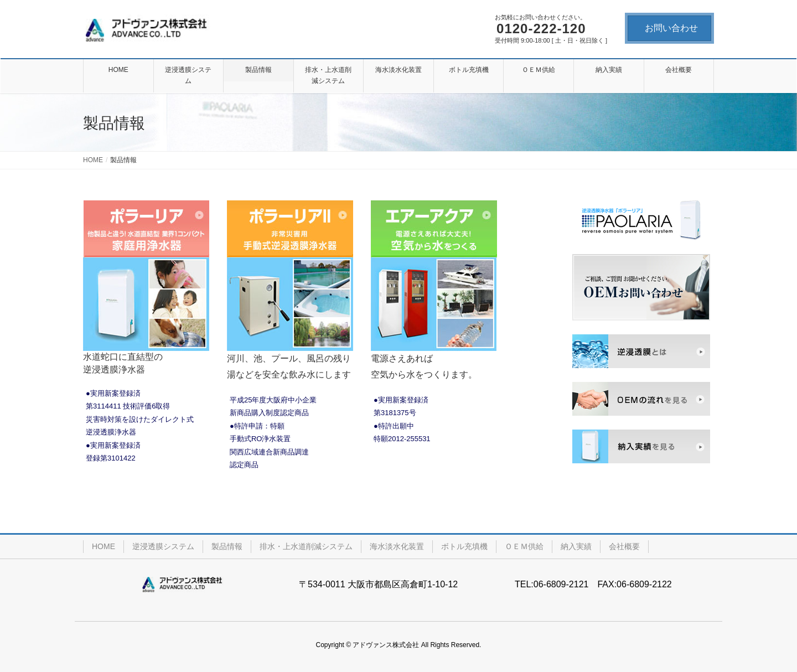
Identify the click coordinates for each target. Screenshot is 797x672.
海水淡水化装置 (397, 546)
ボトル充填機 (464, 546)
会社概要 (624, 546)
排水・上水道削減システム (306, 546)
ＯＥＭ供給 (524, 546)
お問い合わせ (671, 28)
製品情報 (227, 546)
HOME (103, 546)
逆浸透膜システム (163, 546)
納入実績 (576, 546)
